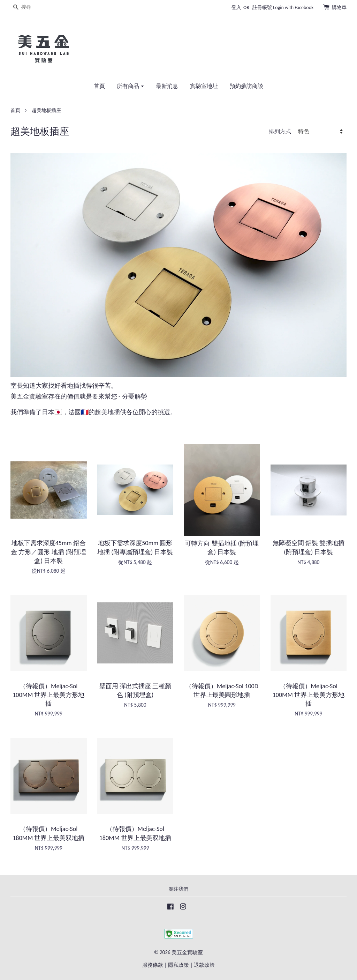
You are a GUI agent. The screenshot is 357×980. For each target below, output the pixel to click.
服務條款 (153, 965)
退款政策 (204, 965)
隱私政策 (178, 965)
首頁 (99, 86)
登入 (236, 8)
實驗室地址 (204, 86)
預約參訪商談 (246, 86)
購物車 (339, 8)
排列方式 (280, 131)
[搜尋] (31, 8)
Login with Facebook (293, 8)
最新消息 (167, 86)
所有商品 (131, 86)
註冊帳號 (262, 8)
